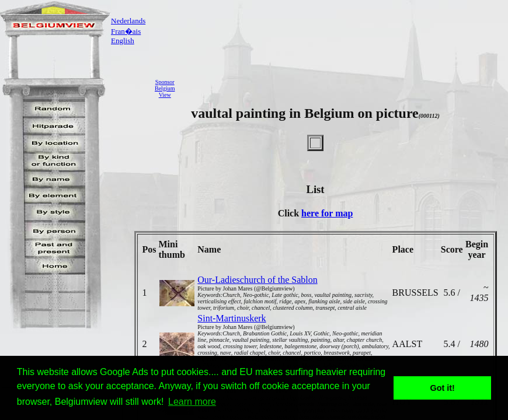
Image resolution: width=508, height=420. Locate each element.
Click (290, 213)
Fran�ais (126, 31)
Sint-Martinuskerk (232, 318)
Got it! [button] (443, 388)
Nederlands (128, 21)
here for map (327, 213)
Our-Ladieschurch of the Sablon (257, 280)
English (123, 41)
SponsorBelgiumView (165, 88)
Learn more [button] (192, 402)
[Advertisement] (345, 88)
